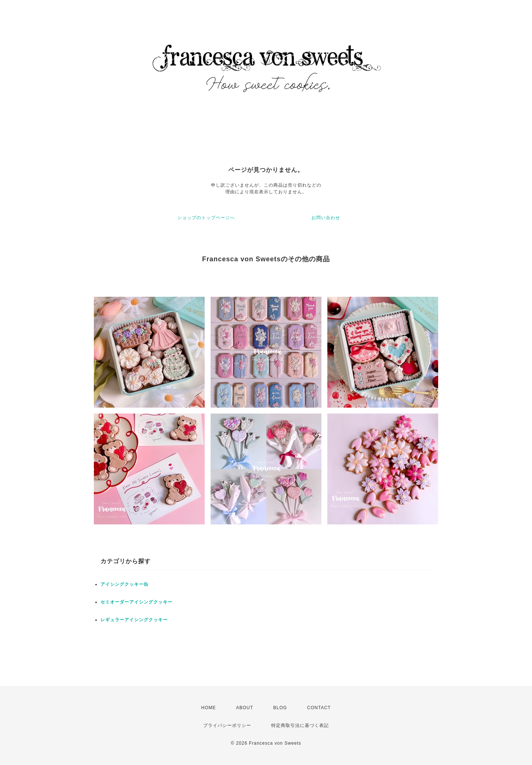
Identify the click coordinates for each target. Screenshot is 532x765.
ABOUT (245, 708)
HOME (209, 708)
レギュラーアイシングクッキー (134, 620)
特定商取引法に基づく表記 (300, 725)
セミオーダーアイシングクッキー (137, 602)
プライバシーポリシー (227, 725)
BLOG (280, 708)
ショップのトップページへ (206, 218)
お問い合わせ (326, 218)
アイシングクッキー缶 (125, 584)
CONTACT (319, 708)
